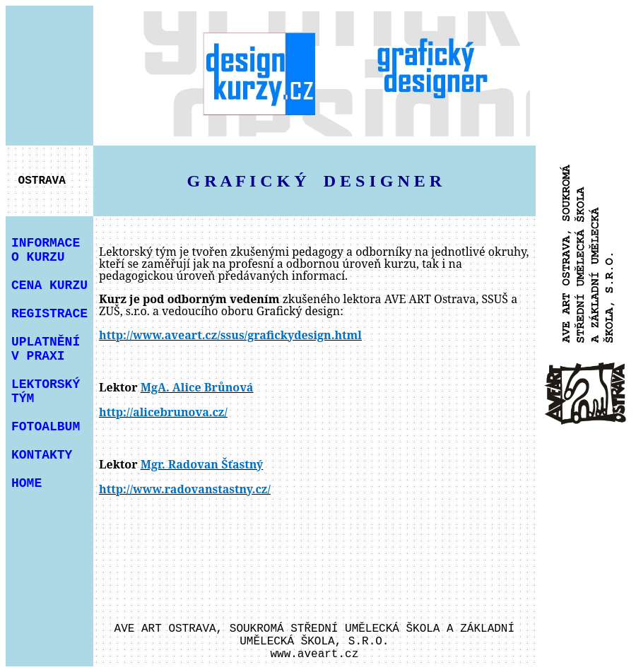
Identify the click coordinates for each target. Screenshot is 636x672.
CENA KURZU (49, 285)
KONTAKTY (42, 455)
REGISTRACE (49, 314)
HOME (26, 483)
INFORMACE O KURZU (46, 250)
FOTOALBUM (46, 427)
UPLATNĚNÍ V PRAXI (46, 349)
